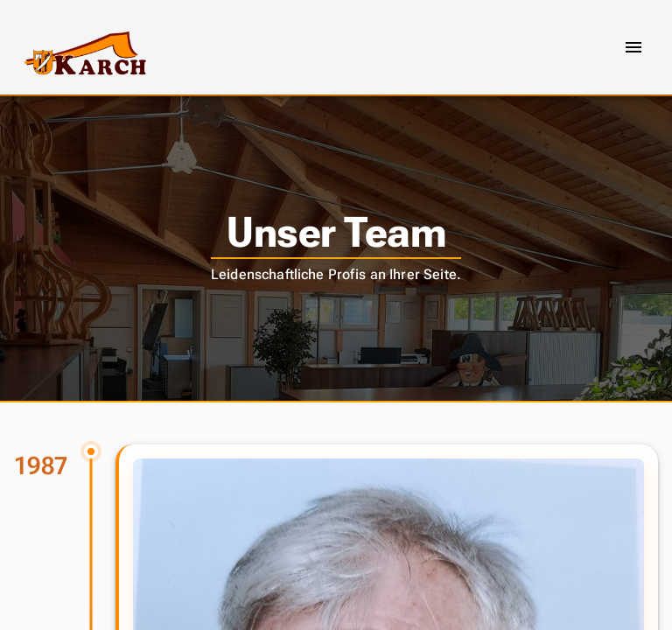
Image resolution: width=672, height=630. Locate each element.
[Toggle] (633, 47)
